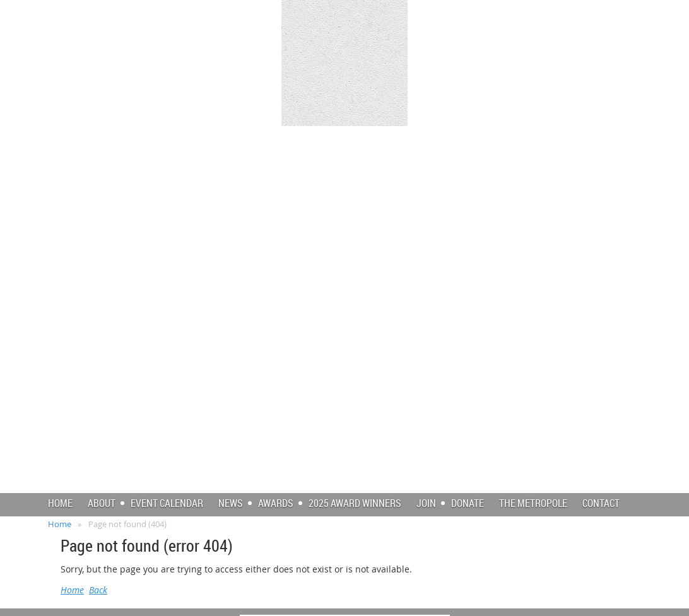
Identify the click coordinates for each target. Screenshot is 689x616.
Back (98, 590)
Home (60, 524)
